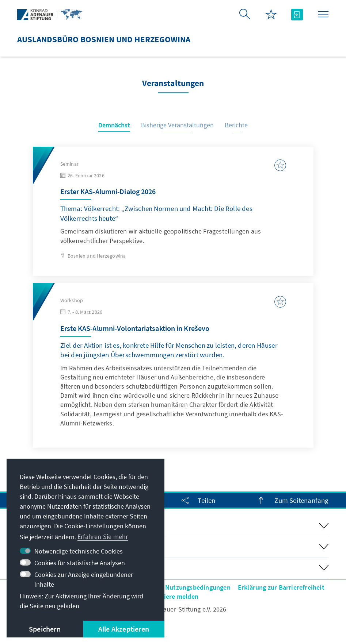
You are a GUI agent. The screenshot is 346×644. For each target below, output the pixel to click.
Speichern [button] (45, 629)
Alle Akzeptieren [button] (124, 629)
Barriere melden (175, 596)
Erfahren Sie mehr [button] (103, 537)
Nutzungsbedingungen (198, 587)
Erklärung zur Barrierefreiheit (281, 587)
